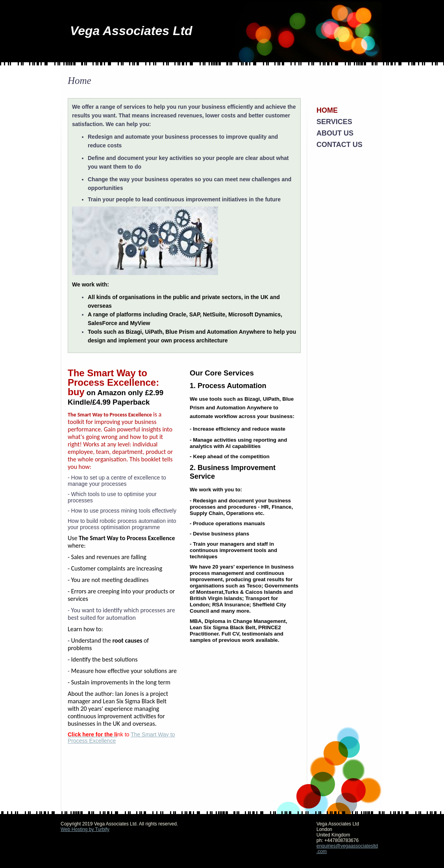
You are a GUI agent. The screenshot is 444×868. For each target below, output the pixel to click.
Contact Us (339, 145)
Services (334, 122)
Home (327, 110)
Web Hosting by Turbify (85, 829)
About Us (335, 133)
